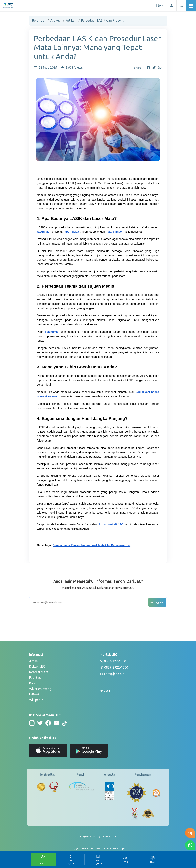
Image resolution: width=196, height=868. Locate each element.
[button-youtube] (56, 723)
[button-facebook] (48, 723)
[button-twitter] (40, 723)
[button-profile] (172, 6)
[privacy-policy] (89, 838)
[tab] (125, 860)
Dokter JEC (37, 666)
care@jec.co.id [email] (113, 674)
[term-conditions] (107, 838)
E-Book (34, 694)
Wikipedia (36, 700)
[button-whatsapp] (190, 845)
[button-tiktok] (64, 724)
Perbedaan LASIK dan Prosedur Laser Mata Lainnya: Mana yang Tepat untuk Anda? (103, 20)
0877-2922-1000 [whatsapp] (114, 668)
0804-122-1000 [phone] (113, 661)
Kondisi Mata (39, 672)
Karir (33, 683)
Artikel (55, 20)
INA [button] (159, 6)
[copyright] (98, 849)
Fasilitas (35, 678)
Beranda (38, 20)
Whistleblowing (40, 689)
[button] (181, 6)
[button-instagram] (32, 723)
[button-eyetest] (190, 833)
